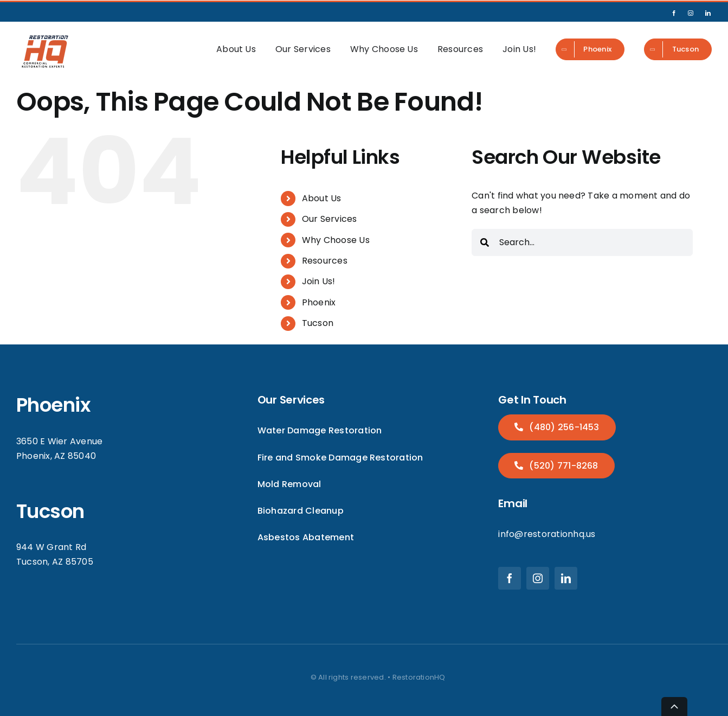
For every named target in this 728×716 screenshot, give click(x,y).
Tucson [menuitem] (318, 323)
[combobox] (582, 242)
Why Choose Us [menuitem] (384, 49)
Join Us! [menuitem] (519, 49)
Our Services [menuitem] (303, 49)
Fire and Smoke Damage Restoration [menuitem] (340, 458)
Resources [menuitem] (460, 49)
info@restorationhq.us (547, 534)
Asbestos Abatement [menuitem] (306, 537)
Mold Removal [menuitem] (289, 484)
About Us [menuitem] (236, 49)
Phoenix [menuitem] (319, 302)
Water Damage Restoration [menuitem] (320, 430)
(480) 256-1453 (563, 427)
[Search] (485, 242)
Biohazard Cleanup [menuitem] (301, 511)
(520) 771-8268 (563, 466)
